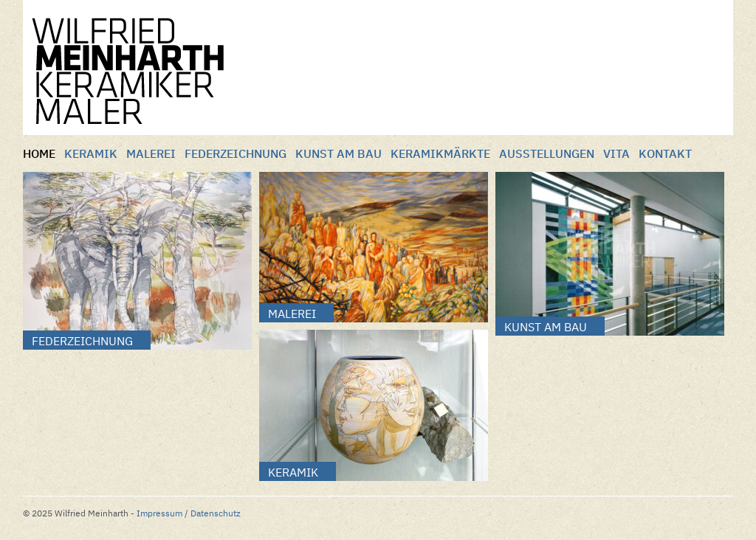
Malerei (151, 153)
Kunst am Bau (339, 153)
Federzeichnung (236, 153)
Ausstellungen (547, 153)
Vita (616, 153)
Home (39, 153)
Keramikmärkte (440, 153)
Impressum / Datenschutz (189, 513)
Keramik (91, 153)
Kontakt (665, 153)
